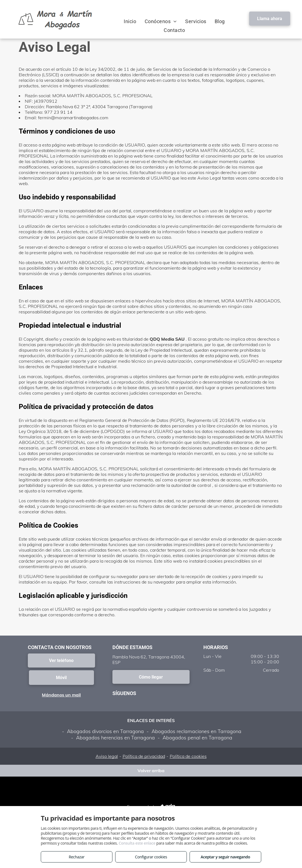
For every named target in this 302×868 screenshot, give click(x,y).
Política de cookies (188, 756)
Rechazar (76, 857)
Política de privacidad (144, 756)
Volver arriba (151, 771)
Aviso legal (107, 756)
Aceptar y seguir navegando (225, 857)
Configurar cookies (151, 857)
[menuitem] (130, 21)
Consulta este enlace (137, 843)
